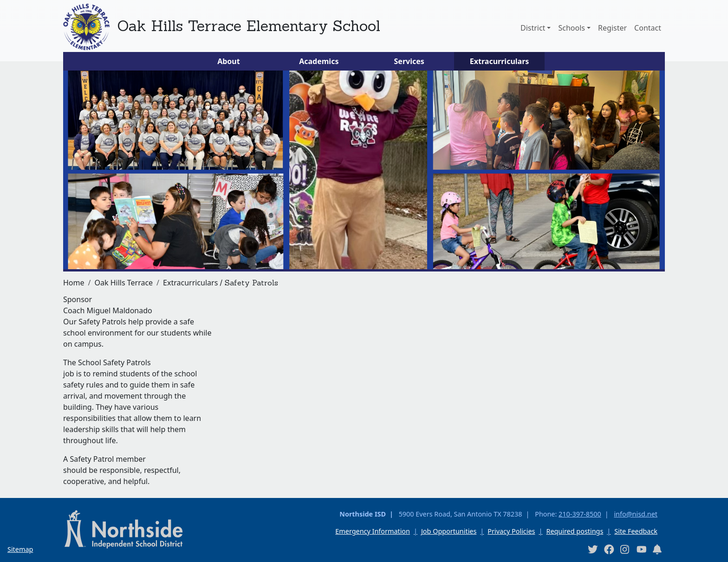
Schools (572, 28)
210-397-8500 (580, 514)
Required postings (575, 531)
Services (409, 61)
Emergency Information (373, 531)
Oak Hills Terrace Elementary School (249, 26)
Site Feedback (636, 531)
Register (612, 28)
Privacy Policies (511, 531)
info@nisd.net (636, 514)
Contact (648, 28)
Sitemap (20, 549)
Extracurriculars (500, 61)
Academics (319, 61)
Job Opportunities (449, 531)
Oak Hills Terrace (123, 283)
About (229, 61)
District (533, 28)
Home (74, 283)
